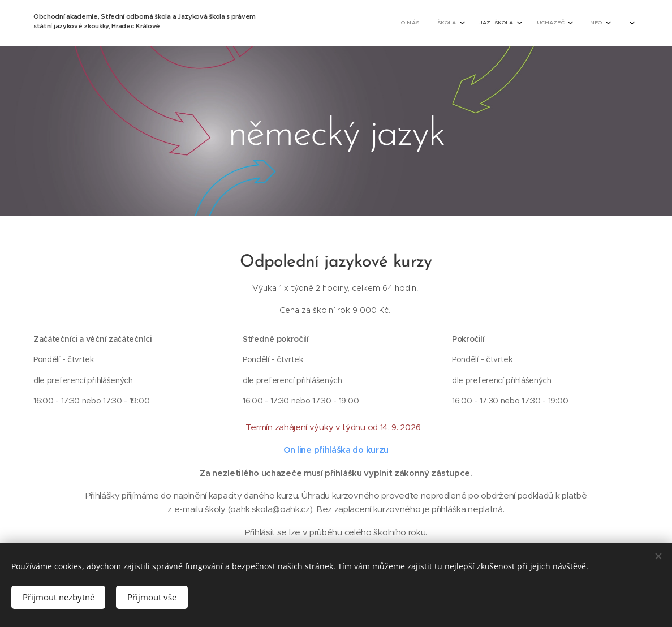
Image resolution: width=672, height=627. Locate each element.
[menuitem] (385, 23)
